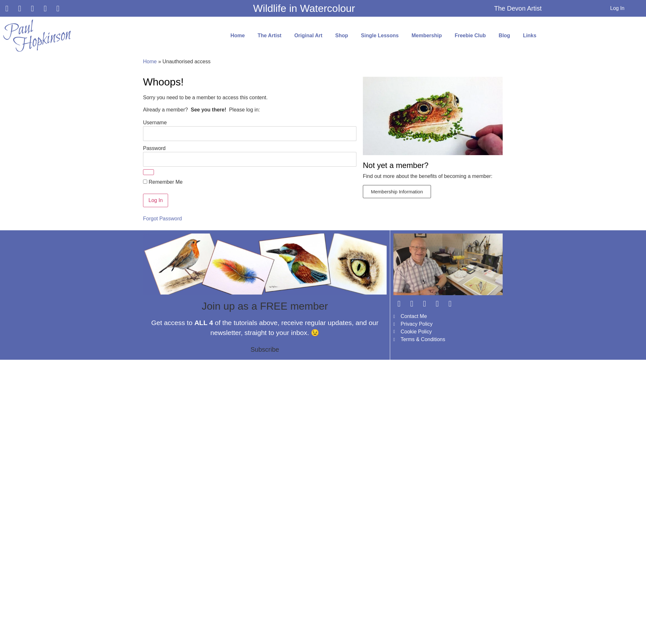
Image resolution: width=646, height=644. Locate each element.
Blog (505, 35)
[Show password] (148, 172)
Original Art (308, 35)
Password (154, 148)
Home (238, 35)
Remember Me (163, 182)
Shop (342, 35)
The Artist (270, 35)
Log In (617, 8)
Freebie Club (470, 35)
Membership (426, 35)
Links (530, 35)
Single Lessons (380, 35)
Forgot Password (162, 219)
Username (155, 122)
